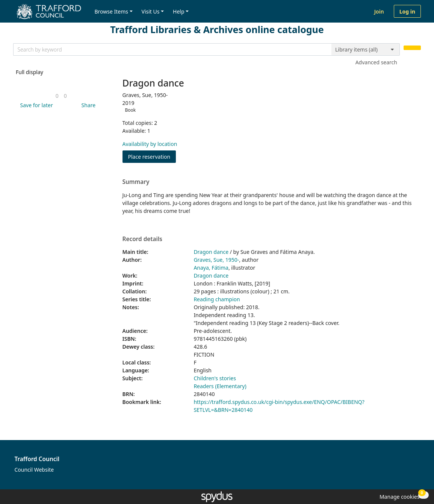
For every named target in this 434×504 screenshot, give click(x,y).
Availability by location (150, 144)
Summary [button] (136, 182)
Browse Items (111, 11)
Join (379, 11)
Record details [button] (142, 239)
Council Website (34, 470)
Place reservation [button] (152, 156)
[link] (57, 96)
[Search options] (366, 50)
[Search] (412, 48)
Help (179, 11)
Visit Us (151, 11)
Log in (407, 11)
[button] (35, 105)
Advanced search (376, 62)
